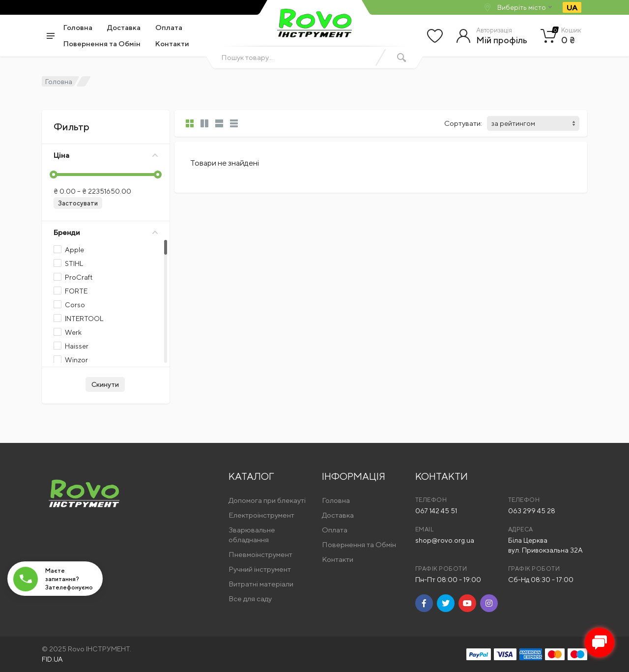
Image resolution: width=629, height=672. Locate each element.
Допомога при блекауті (267, 500)
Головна (78, 27)
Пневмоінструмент (260, 554)
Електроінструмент (261, 515)
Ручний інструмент (260, 569)
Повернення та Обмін (102, 44)
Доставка (124, 27)
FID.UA (52, 659)
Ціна (106, 155)
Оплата (169, 27)
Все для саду (250, 599)
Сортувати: (463, 123)
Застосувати (78, 203)
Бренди (106, 232)
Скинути (105, 384)
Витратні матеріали (261, 584)
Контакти (172, 44)
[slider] (54, 175)
